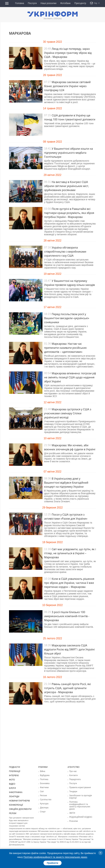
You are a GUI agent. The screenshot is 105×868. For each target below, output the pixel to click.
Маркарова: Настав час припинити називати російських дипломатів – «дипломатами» (65, 348)
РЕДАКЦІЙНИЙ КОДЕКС (81, 817)
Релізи (13, 813)
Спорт (43, 812)
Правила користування (80, 787)
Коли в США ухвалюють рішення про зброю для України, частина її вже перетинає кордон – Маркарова (69, 583)
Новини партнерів (19, 801)
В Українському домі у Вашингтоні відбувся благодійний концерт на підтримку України (66, 483)
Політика (44, 779)
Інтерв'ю (14, 776)
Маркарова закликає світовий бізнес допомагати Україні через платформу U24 (67, 86)
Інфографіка (16, 792)
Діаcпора (44, 808)
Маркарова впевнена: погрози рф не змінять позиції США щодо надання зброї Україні (70, 377)
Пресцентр (80, 3)
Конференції (16, 805)
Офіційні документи (20, 809)
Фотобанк (65, 3)
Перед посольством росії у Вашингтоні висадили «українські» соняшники (67, 318)
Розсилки (73, 821)
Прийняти (52, 863)
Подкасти (14, 767)
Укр (96, 3)
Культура (44, 804)
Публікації (15, 771)
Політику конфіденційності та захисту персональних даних (55, 857)
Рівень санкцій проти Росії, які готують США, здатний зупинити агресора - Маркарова (68, 688)
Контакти (73, 775)
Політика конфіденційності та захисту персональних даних (80, 805)
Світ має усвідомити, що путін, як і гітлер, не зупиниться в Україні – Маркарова (70, 553)
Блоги (12, 788)
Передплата (75, 779)
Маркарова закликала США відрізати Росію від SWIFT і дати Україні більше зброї (69, 649)
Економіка (45, 783)
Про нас (73, 771)
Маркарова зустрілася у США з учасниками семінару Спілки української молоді (68, 413)
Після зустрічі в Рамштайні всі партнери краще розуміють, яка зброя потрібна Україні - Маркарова (69, 213)
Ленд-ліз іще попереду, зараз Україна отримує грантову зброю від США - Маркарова (68, 53)
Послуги (32, 3)
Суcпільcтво (46, 800)
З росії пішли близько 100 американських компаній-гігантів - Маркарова (67, 616)
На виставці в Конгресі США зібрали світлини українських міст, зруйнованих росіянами (67, 186)
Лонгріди (14, 797)
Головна (19, 3)
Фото (12, 780)
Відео (12, 784)
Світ (42, 791)
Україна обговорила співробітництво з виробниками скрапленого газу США (65, 252)
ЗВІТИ (72, 813)
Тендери (73, 791)
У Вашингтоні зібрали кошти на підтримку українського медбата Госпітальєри (69, 153)
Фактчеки (44, 787)
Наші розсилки (49, 3)
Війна (43, 771)
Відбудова (45, 775)
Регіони (43, 796)
